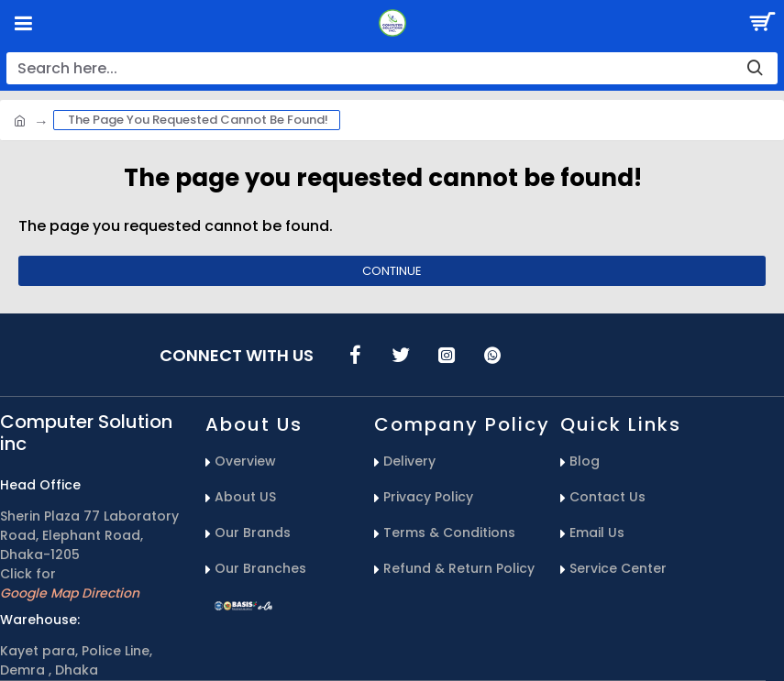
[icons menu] (355, 355)
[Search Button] (761, 23)
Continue (392, 271)
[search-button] (755, 68)
